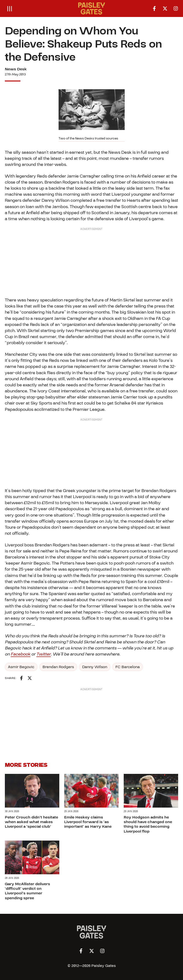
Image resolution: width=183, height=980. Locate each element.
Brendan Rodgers (58, 667)
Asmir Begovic (21, 667)
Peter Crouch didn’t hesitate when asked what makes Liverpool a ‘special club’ (31, 822)
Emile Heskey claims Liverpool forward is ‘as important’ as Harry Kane (88, 822)
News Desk (16, 69)
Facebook (21, 654)
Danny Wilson (95, 667)
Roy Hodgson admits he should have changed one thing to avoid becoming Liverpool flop (148, 824)
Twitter (44, 654)
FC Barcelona (128, 667)
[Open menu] (10, 8)
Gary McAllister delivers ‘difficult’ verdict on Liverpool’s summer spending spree (27, 891)
